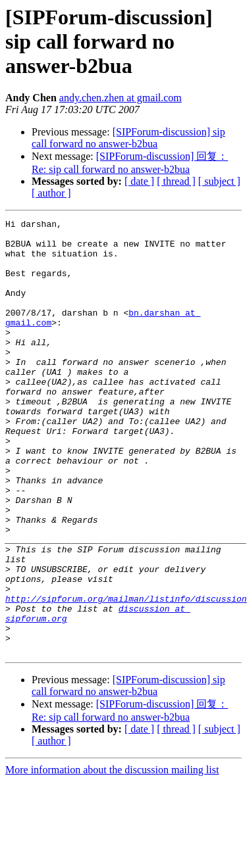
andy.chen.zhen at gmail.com (121, 98)
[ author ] (51, 193)
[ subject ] (219, 181)
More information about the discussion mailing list (112, 856)
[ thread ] (176, 181)
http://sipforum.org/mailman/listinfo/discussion (126, 675)
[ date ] (139, 181)
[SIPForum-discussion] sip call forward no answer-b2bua (128, 138)
